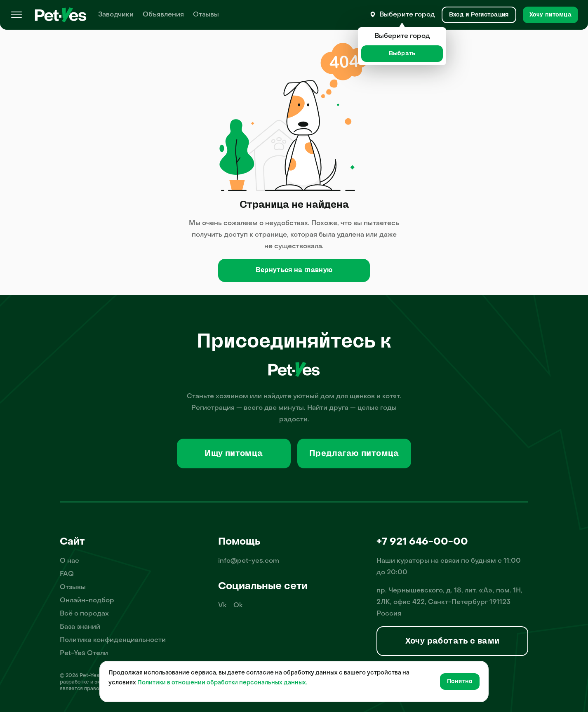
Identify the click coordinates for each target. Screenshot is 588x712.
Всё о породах (84, 614)
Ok (238, 606)
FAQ (67, 574)
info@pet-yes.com (249, 561)
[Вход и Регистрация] (479, 15)
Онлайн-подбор (87, 601)
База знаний (80, 627)
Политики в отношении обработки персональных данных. (222, 683)
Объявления (163, 15)
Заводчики (116, 15)
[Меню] (16, 15)
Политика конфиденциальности (113, 640)
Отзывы (206, 15)
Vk (222, 606)
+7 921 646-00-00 (422, 542)
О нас (69, 561)
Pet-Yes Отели (84, 653)
